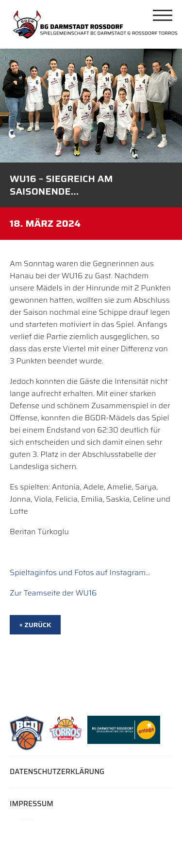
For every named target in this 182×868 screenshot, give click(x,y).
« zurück (35, 625)
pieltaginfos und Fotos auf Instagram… (83, 572)
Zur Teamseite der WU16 (53, 593)
